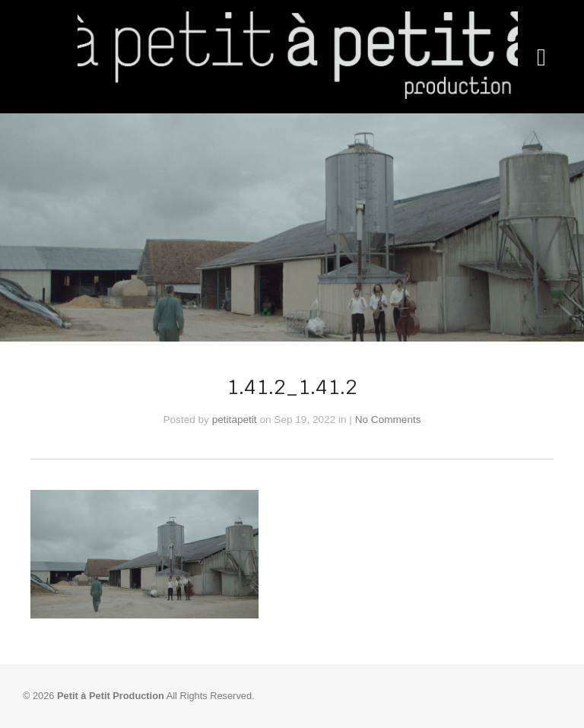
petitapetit (235, 420)
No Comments (388, 420)
